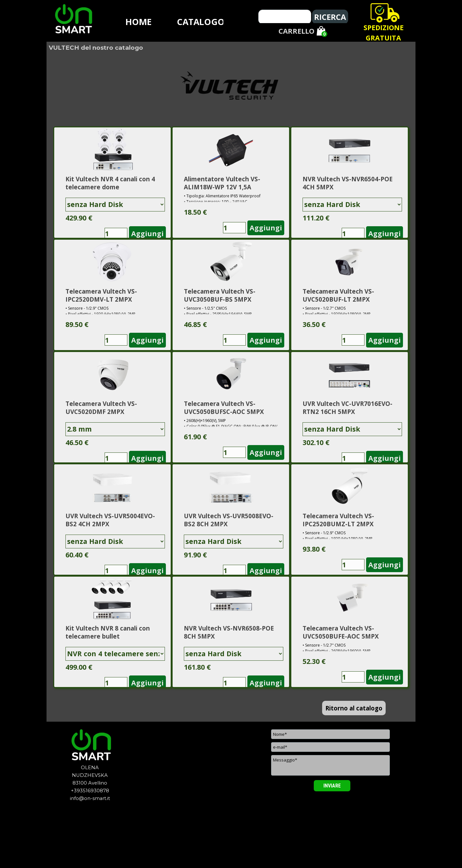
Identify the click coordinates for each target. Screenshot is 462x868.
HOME (139, 22)
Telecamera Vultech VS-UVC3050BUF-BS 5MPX (220, 295)
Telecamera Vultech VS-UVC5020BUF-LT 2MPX (338, 295)
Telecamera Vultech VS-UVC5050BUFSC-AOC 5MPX (224, 408)
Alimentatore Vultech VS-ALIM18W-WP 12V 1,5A (222, 183)
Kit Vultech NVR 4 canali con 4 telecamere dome (110, 183)
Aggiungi (147, 233)
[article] (112, 183)
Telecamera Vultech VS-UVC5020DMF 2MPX (101, 408)
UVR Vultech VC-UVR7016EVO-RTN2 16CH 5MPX (347, 408)
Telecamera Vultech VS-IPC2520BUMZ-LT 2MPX (338, 520)
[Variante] (115, 205)
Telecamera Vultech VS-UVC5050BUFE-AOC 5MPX (341, 632)
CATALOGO (201, 22)
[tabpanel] (383, 33)
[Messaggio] (330, 765)
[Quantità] (116, 233)
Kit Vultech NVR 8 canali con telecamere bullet (108, 632)
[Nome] (330, 734)
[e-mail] (330, 747)
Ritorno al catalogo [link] (354, 708)
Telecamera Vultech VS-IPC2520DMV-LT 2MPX (101, 295)
